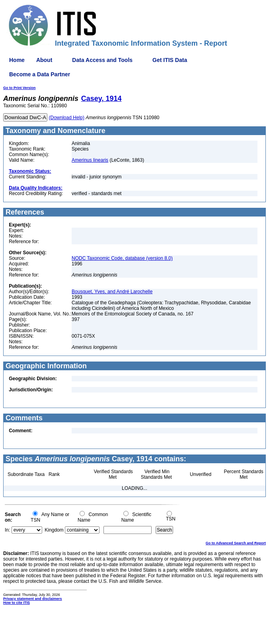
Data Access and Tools (102, 60)
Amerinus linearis (90, 160)
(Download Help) (67, 118)
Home (17, 60)
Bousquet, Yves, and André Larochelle (112, 292)
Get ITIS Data (170, 60)
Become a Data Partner (40, 74)
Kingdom (54, 530)
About (44, 60)
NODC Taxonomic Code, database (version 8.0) (122, 258)
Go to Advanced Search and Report (236, 543)
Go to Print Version (19, 88)
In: (7, 530)
